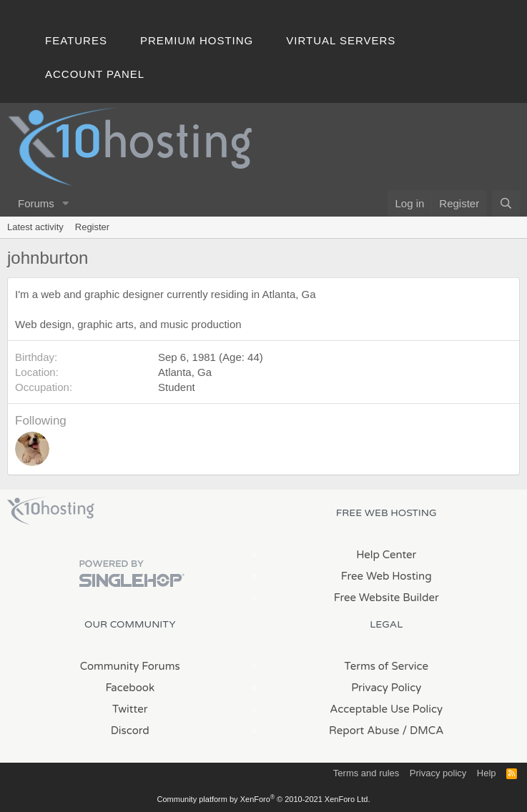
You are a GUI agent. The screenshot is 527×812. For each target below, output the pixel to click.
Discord (130, 731)
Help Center (386, 555)
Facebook (130, 688)
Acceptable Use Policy (386, 709)
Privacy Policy (386, 688)
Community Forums (130, 666)
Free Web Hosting (386, 576)
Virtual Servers (341, 40)
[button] (66, 203)
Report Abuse (364, 731)
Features (76, 40)
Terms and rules (366, 773)
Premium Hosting (197, 40)
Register (92, 227)
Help (487, 773)
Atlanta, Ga (185, 372)
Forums (36, 203)
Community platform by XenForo (264, 799)
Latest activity (35, 227)
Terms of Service (386, 666)
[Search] (506, 203)
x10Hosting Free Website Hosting (51, 511)
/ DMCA (423, 731)
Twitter (130, 709)
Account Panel (95, 74)
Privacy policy (438, 773)
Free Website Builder (386, 598)
